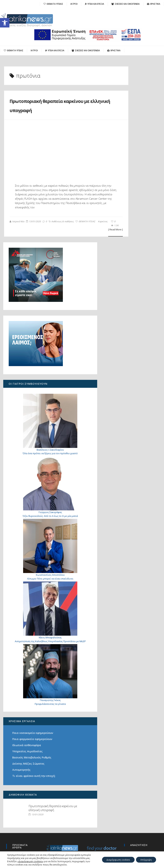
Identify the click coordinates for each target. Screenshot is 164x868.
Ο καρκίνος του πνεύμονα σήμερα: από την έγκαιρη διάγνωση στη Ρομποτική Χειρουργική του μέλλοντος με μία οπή (24, 824)
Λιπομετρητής (22, 702)
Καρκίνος (63, 239)
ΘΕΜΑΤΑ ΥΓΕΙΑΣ (46, 239)
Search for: (131, 804)
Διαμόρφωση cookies (114, 858)
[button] (5, 23)
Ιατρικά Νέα (17, 235)
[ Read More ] (94, 243)
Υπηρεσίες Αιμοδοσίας (28, 679)
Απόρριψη (145, 858)
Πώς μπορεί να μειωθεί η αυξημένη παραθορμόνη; (22, 808)
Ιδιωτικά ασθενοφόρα (27, 673)
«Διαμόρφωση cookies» (30, 861)
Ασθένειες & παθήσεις (22, 239)
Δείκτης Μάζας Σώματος (29, 696)
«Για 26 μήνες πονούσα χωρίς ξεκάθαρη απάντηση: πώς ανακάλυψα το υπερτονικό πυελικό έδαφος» (24, 845)
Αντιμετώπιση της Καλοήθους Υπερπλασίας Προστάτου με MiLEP (28, 574)
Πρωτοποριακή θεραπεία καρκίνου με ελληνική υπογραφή (49, 110)
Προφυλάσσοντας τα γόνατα (28, 623)
